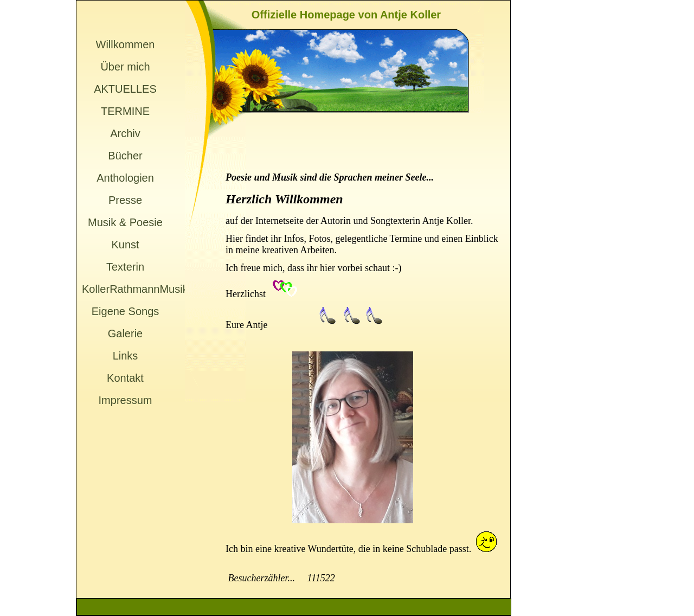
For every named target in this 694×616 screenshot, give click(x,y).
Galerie (125, 333)
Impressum (126, 400)
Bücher (125, 156)
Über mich (125, 67)
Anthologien (125, 178)
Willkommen (126, 44)
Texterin (125, 267)
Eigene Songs (126, 311)
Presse (125, 200)
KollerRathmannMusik (125, 289)
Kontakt (125, 378)
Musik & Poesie (125, 222)
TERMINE (125, 111)
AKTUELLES (125, 89)
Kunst (125, 245)
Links (126, 356)
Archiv (125, 133)
